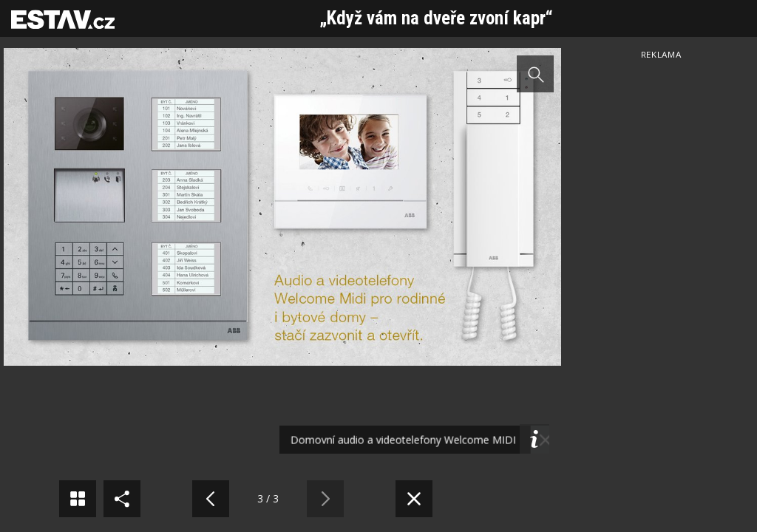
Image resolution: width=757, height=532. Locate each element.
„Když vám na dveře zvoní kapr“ (436, 18)
